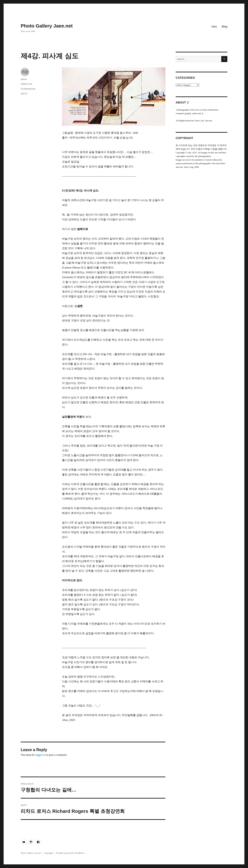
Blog (225, 27)
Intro (214, 27)
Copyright (48, 853)
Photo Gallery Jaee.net (47, 26)
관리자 (24, 94)
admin (24, 79)
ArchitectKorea (28, 89)
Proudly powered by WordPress (70, 853)
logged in (40, 755)
